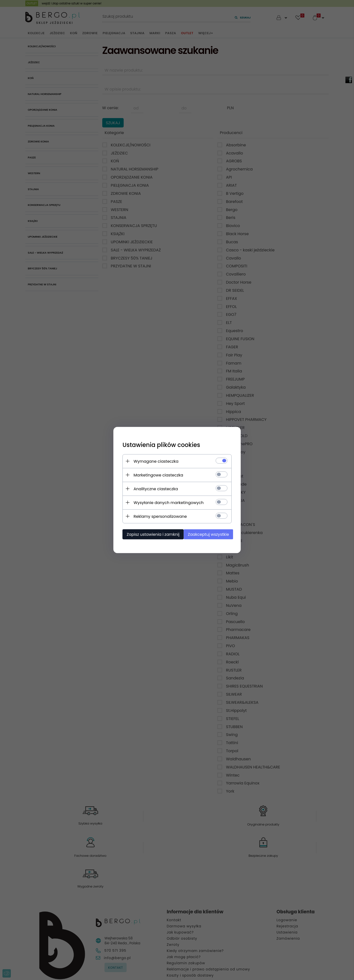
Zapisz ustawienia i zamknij (151, 534)
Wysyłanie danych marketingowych (167, 502)
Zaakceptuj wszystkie (209, 534)
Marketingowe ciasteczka (156, 475)
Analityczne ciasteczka (154, 489)
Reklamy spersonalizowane (158, 516)
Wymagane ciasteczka (154, 461)
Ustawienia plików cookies (159, 445)
